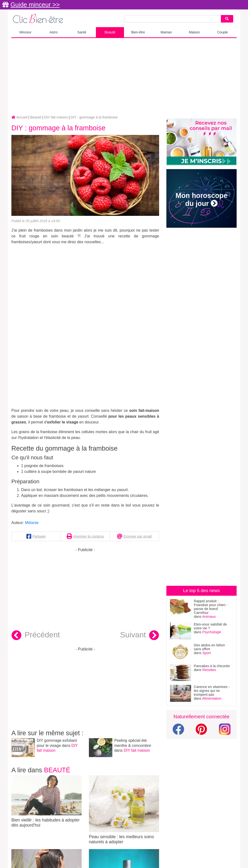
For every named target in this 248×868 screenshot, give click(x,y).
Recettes (209, 670)
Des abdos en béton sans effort (209, 647)
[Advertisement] (124, 77)
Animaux (209, 617)
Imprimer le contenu (89, 536)
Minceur (25, 32)
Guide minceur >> (35, 5)
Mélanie (32, 523)
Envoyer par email (138, 536)
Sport (207, 653)
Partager (39, 536)
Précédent (36, 635)
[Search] (227, 19)
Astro (54, 32)
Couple (223, 32)
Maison (194, 32)
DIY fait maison (137, 750)
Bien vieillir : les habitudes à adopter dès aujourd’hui (46, 801)
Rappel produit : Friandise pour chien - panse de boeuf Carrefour (211, 607)
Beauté (110, 32)
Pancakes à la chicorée (212, 666)
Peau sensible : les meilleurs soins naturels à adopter (124, 810)
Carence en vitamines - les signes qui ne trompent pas (212, 691)
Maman (166, 32)
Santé (82, 32)
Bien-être (138, 32)
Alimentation (212, 698)
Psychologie (212, 632)
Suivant (140, 635)
